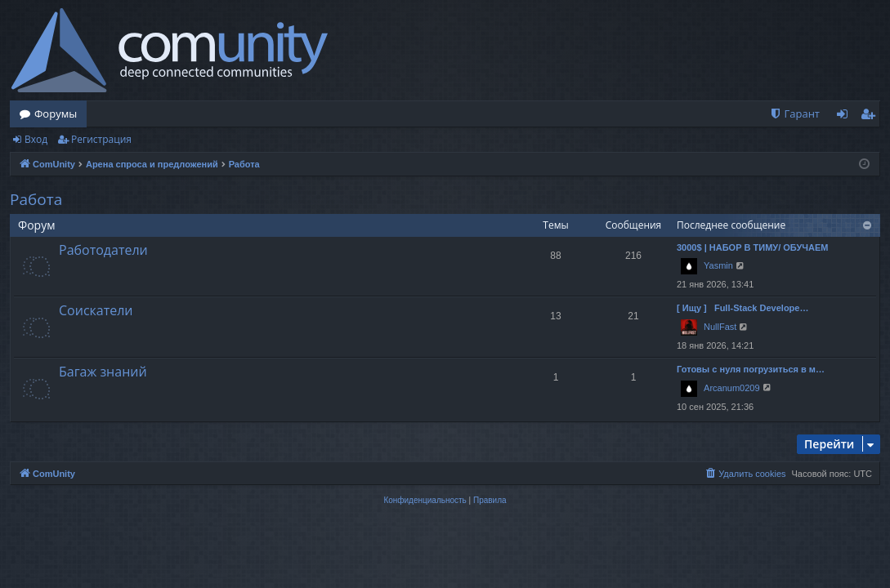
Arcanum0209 (732, 388)
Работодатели (103, 250)
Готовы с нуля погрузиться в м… (751, 369)
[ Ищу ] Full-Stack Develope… (742, 308)
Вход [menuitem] (845, 117)
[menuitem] (794, 114)
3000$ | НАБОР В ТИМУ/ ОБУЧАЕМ (752, 247)
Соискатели (96, 310)
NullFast (720, 327)
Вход (36, 139)
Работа (36, 199)
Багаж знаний (103, 372)
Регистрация (101, 139)
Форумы (56, 114)
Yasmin (718, 265)
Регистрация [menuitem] (872, 117)
